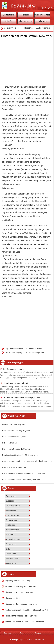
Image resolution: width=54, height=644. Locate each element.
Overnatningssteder (42, 15)
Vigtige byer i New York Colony (18, 581)
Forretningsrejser (13, 506)
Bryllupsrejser (11, 520)
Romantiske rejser (13, 539)
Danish (38, 633)
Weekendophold (12, 559)
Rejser (16, 28)
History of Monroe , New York (14, 467)
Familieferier (11, 511)
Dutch (23, 633)
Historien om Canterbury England (16, 431)
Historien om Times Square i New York (21, 604)
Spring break (11, 554)
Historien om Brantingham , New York (20, 586)
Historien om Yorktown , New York (19, 592)
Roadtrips (10, 535)
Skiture (9, 549)
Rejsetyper (42, 21)
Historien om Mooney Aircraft (16, 383)
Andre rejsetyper (43, 28)
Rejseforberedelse (25, 21)
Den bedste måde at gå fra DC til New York (20, 455)
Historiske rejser (12, 515)
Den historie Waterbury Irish (14, 424)
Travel (8, 28)
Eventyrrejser (11, 496)
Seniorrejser (11, 544)
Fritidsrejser (11, 525)
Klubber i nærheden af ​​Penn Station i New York (24, 622)
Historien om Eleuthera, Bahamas (16, 437)
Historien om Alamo (13, 598)
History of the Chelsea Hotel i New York (21, 616)
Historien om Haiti (10, 443)
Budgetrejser (11, 501)
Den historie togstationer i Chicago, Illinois (22, 397)
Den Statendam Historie (13, 369)
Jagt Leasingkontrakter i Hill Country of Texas (23, 349)
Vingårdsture (11, 563)
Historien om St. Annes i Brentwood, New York (21, 480)
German (7, 633)
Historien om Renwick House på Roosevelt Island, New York (27, 461)
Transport (25, 15)
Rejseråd (8, 21)
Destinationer (9, 15)
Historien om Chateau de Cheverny (17, 449)
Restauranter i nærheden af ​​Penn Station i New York (24, 474)
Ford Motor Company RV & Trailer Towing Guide (25, 353)
